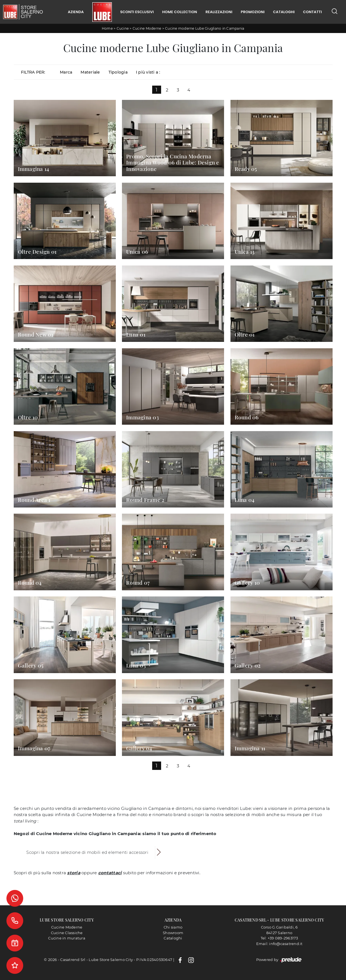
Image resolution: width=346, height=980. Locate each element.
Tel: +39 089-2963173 (279, 938)
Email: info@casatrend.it (279, 944)
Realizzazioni (219, 12)
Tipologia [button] (118, 72)
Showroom (173, 933)
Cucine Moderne (147, 28)
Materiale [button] (90, 72)
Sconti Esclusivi (137, 12)
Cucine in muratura (67, 938)
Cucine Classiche (67, 933)
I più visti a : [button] (148, 72)
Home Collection (180, 12)
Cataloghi (284, 12)
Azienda (76, 12)
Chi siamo (173, 927)
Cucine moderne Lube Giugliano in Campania (205, 28)
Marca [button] (66, 72)
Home (107, 28)
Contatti (313, 12)
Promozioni (253, 12)
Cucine (123, 28)
